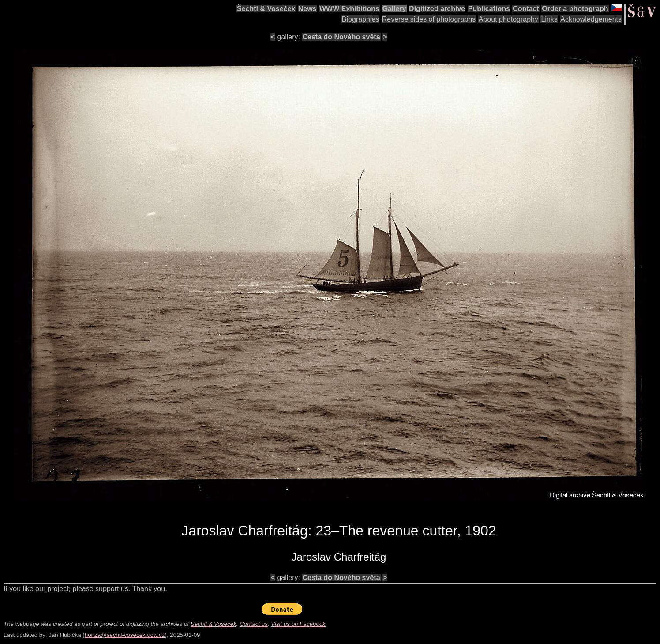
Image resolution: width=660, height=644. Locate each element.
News (307, 9)
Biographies (361, 19)
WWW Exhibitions (349, 9)
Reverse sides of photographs (429, 19)
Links (549, 19)
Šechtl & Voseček (266, 9)
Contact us (254, 624)
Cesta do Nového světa (341, 37)
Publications (489, 9)
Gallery (394, 9)
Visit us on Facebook (298, 624)
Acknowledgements (591, 19)
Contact (526, 9)
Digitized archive (437, 9)
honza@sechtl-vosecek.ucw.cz (125, 635)
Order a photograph (575, 9)
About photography (508, 19)
